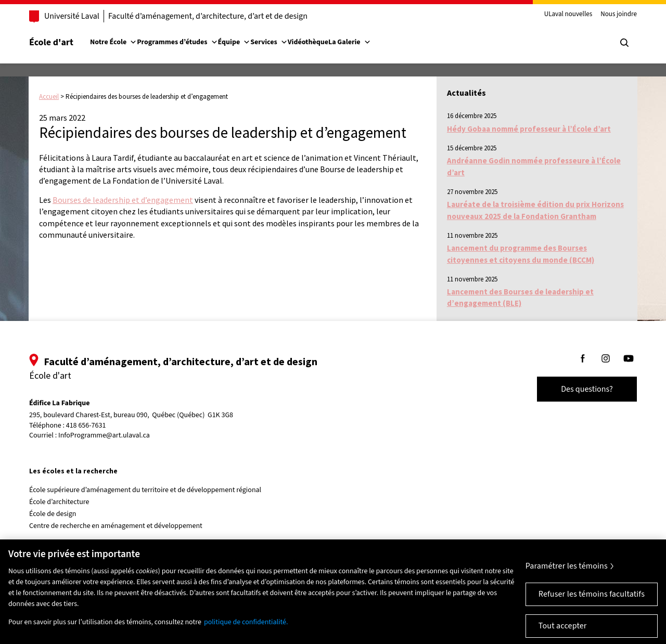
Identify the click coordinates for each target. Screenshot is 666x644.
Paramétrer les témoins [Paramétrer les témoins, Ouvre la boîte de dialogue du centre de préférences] (567, 574)
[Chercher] (624, 43)
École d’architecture (59, 502)
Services (269, 42)
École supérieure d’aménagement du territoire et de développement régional (145, 490)
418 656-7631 (86, 426)
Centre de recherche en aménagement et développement (116, 526)
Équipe (234, 42)
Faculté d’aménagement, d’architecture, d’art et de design (208, 16)
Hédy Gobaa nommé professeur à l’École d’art (529, 129)
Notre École (113, 42)
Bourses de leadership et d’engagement (123, 200)
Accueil (49, 96)
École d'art (51, 42)
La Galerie (350, 42)
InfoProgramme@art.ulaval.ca (104, 435)
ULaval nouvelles (568, 15)
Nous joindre (619, 15)
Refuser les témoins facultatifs (592, 602)
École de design (53, 514)
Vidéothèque (308, 42)
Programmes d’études (177, 42)
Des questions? (587, 389)
